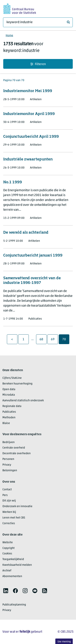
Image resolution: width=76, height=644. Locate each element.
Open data (9, 389)
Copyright (9, 548)
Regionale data (12, 406)
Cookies (7, 554)
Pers (5, 495)
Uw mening (64, 642)
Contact (7, 490)
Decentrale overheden (17, 453)
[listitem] (6, 591)
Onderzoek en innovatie (17, 506)
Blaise (6, 423)
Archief (7, 571)
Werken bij (9, 512)
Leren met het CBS (14, 518)
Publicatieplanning (14, 605)
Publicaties (9, 412)
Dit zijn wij (9, 501)
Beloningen (10, 471)
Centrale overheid (14, 448)
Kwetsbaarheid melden (17, 565)
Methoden (9, 418)
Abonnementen (12, 576)
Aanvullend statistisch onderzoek (23, 401)
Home (9, 36)
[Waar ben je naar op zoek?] (38, 22)
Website (8, 543)
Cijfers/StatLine (12, 378)
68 (43, 339)
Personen (8, 459)
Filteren (38, 64)
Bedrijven (9, 442)
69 (54, 339)
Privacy (7, 465)
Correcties (9, 523)
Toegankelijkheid (13, 559)
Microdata (9, 395)
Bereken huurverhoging (17, 384)
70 (66, 339)
